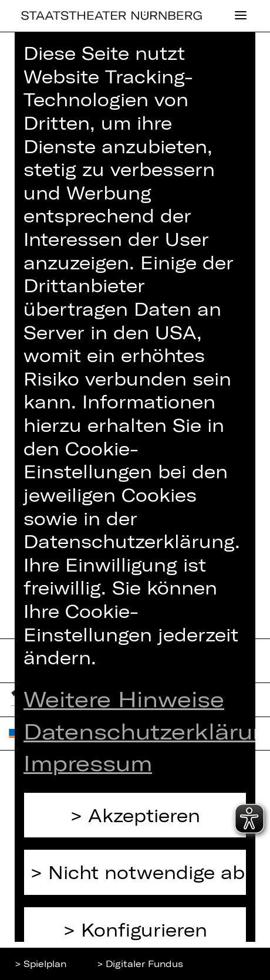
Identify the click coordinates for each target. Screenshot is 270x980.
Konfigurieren (144, 929)
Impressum (88, 762)
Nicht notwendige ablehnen (147, 872)
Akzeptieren (144, 815)
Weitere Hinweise (124, 698)
